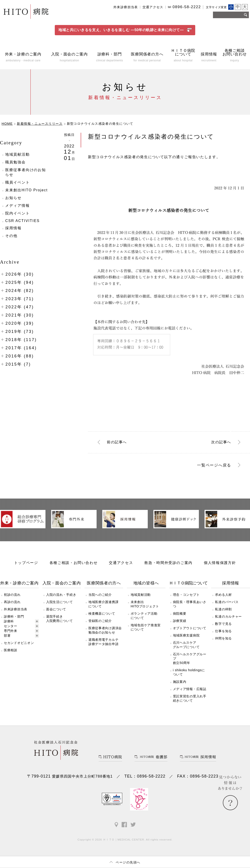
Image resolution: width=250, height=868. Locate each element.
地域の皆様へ (146, 586)
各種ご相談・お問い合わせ (74, 566)
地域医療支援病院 (186, 639)
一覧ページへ (214, 469)
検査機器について (102, 617)
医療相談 (11, 653)
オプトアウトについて (190, 631)
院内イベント (17, 217)
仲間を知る (223, 642)
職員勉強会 (15, 166)
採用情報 (13, 232)
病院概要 (180, 617)
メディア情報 (17, 209)
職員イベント (17, 186)
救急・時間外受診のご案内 (168, 566)
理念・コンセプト (186, 598)
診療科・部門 (14, 620)
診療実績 (180, 624)
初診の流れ (12, 598)
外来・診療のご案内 (19, 586)
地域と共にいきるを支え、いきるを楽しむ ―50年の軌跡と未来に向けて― (125, 32)
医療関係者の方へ (104, 586)
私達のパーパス (227, 605)
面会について (56, 613)
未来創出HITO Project (26, 194)
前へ (117, 445)
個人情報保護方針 (220, 566)
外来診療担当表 (126, 7)
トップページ (26, 566)
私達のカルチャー (228, 620)
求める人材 (223, 598)
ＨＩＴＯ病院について (188, 586)
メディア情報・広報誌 (190, 692)
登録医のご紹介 (100, 624)
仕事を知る (223, 634)
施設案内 (180, 685)
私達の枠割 (223, 613)
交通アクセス (153, 7)
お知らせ (13, 201)
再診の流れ (12, 605)
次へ (221, 445)
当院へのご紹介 (100, 598)
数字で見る (223, 627)
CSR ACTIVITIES (22, 224)
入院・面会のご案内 (62, 586)
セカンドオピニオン (19, 646)
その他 (11, 239)
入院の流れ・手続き (61, 598)
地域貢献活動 (17, 158)
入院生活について (60, 605)
